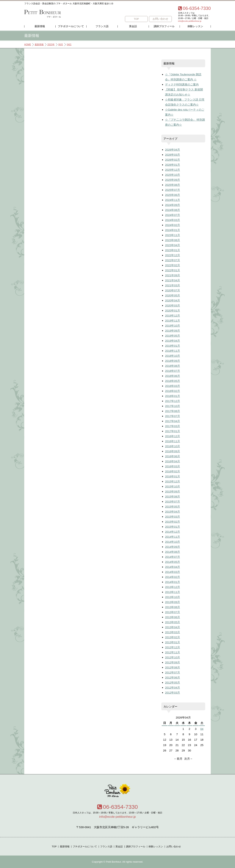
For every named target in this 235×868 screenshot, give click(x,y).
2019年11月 (173, 321)
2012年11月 (173, 652)
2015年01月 (173, 527)
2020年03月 (173, 305)
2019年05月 (173, 336)
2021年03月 (173, 285)
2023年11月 (173, 235)
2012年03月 (173, 693)
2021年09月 (173, 275)
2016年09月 (173, 451)
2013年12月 (173, 587)
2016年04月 (173, 461)
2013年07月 (173, 612)
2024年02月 (173, 225)
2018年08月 (173, 366)
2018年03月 (173, 386)
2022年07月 (173, 260)
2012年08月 (173, 667)
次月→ (188, 759)
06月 (61, 44)
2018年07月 (173, 371)
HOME (28, 44)
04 (202, 729)
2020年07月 (173, 290)
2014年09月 (173, 547)
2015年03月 (173, 517)
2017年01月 (173, 431)
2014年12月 (173, 532)
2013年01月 (173, 642)
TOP (136, 19)
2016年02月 (173, 471)
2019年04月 (173, 341)
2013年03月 (173, 632)
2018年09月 (173, 361)
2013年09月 (173, 602)
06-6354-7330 (117, 807)
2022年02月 (173, 265)
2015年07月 (173, 501)
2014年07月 (173, 557)
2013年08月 (173, 607)
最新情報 (40, 26)
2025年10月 (173, 175)
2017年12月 (173, 401)
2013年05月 (173, 622)
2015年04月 (173, 512)
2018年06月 (173, 376)
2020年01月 (173, 310)
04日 (69, 44)
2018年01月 (173, 396)
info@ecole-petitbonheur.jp (190, 21)
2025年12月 (173, 170)
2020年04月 (173, 300)
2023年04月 (173, 245)
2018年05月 (173, 381)
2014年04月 (173, 567)
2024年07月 (173, 215)
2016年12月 (173, 436)
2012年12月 (173, 647)
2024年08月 (173, 210)
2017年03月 (173, 426)
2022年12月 (173, 255)
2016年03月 (173, 466)
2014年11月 (173, 537)
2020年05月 (173, 295)
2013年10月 (173, 597)
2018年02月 (173, 391)
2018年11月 (173, 351)
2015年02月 (173, 522)
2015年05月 (173, 507)
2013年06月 (173, 617)
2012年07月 (173, 672)
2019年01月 (173, 346)
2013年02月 (173, 637)
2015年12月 (173, 481)
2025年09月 (173, 180)
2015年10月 (173, 486)
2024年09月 (173, 205)
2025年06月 (173, 195)
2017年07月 (173, 416)
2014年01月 (173, 582)
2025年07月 (173, 190)
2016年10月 (173, 446)
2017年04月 (173, 421)
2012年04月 (173, 687)
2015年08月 (173, 496)
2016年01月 (173, 476)
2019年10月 (173, 326)
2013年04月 (173, 627)
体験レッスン (195, 26)
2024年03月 (173, 220)
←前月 (178, 759)
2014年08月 (173, 552)
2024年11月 (173, 200)
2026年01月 (173, 165)
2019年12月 (173, 315)
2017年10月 (173, 406)
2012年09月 (173, 662)
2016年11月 (173, 441)
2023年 (51, 44)
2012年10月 (173, 657)
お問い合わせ (160, 19)
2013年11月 (173, 592)
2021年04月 (173, 280)
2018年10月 (173, 356)
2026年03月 (173, 155)
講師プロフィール (164, 26)
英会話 (133, 26)
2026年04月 (173, 150)
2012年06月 (173, 677)
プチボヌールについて (71, 26)
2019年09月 (173, 331)
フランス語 (102, 26)
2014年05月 (173, 562)
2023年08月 (173, 240)
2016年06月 (173, 456)
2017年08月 (173, 411)
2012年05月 (173, 682)
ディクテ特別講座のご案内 (182, 84)
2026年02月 (173, 160)
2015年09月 (173, 491)
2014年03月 (173, 572)
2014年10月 (173, 542)
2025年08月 (173, 185)
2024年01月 (173, 230)
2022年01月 (173, 270)
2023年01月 (173, 250)
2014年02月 (173, 577)
